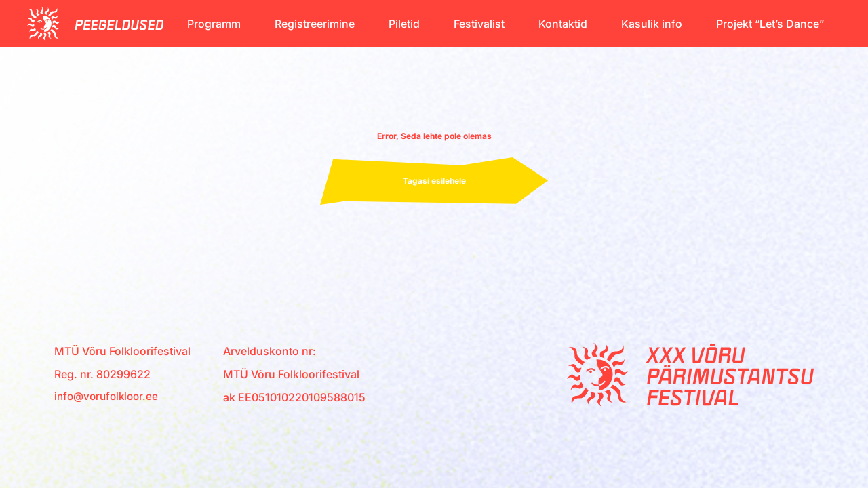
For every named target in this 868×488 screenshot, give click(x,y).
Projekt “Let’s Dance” (770, 24)
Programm (214, 24)
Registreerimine (315, 24)
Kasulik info (652, 24)
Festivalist (479, 24)
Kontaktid (563, 24)
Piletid (404, 24)
